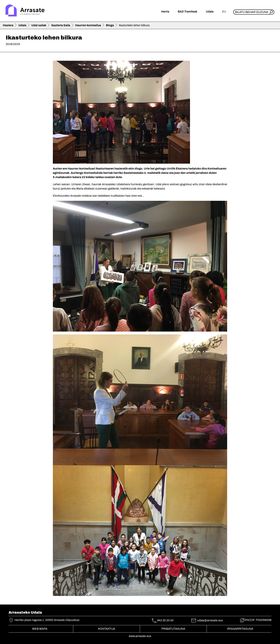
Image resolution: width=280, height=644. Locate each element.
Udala (22, 25)
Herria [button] (165, 12)
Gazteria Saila (61, 25)
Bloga (110, 25)
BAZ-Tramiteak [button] (187, 12)
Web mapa (40, 629)
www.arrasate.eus (140, 636)
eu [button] (224, 12)
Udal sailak (39, 25)
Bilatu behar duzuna (252, 12)
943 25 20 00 (165, 621)
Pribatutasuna (173, 629)
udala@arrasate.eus (207, 620)
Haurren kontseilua (88, 25)
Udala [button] (210, 12)
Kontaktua (107, 629)
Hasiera (8, 25)
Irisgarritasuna (240, 629)
